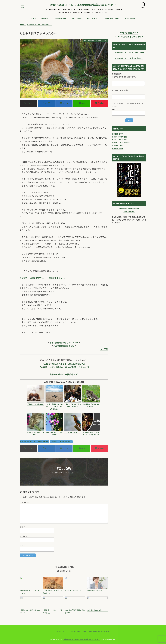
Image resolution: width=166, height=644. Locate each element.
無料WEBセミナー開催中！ (63, 374)
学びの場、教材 (118, 145)
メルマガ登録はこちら (63, 346)
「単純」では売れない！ (36, 404)
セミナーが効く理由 (119, 137)
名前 (22, 527)
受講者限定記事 (118, 148)
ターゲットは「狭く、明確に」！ (36, 434)
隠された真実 (73, 432)
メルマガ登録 (76, 18)
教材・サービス (93, 18)
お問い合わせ (130, 18)
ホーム (33, 18)
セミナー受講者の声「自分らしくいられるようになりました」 (54, 407)
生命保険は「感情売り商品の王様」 (91, 405)
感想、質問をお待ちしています (63, 343)
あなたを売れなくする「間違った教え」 (35, 442)
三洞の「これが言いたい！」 (62, 442)
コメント (24, 502)
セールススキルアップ (120, 140)
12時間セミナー (60, 18)
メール (23, 536)
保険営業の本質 (118, 134)
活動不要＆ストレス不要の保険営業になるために (83, 5)
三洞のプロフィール (112, 18)
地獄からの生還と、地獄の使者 (54, 434)
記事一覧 (45, 18)
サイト (22, 546)
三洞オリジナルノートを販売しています (73, 405)
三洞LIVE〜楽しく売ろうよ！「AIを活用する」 (91, 434)
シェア (103, 349)
